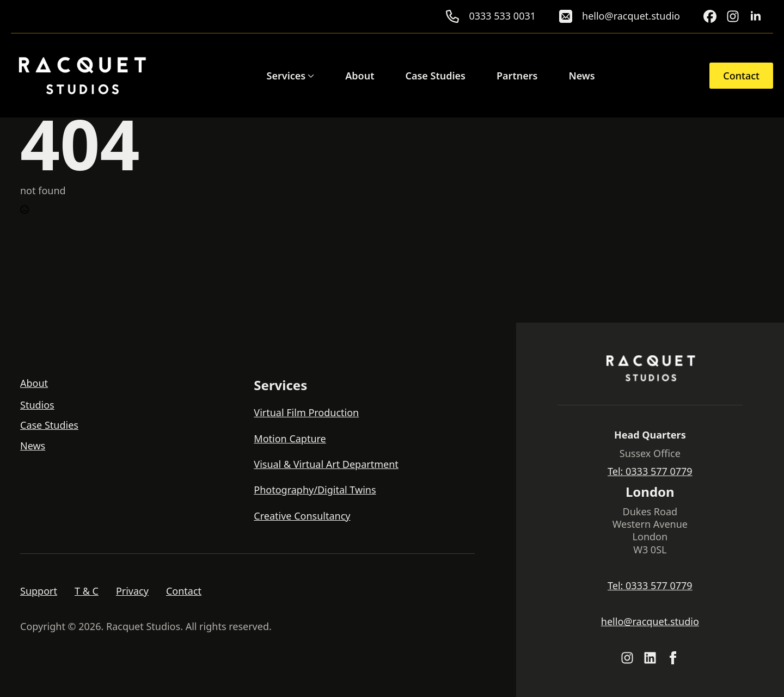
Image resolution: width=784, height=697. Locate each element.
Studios (37, 405)
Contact (184, 591)
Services (286, 76)
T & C (87, 591)
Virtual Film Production (306, 413)
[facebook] (673, 658)
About (360, 76)
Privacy (132, 591)
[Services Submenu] (310, 76)
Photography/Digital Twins (315, 490)
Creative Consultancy (302, 516)
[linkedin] (756, 16)
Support (39, 591)
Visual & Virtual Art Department (326, 464)
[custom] (710, 16)
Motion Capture (290, 439)
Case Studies (435, 76)
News (581, 76)
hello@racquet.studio (650, 622)
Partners (517, 76)
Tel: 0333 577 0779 (650, 471)
